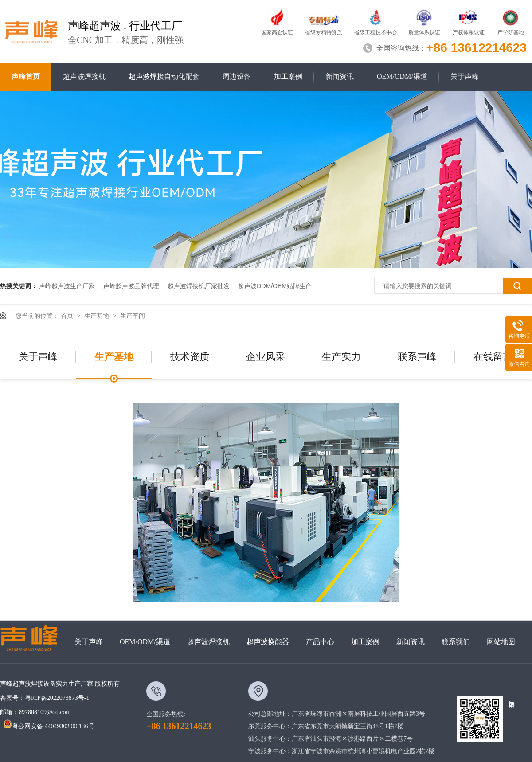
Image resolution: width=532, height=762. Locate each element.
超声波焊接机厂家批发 (199, 286)
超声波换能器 (268, 642)
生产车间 (133, 316)
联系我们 (456, 642)
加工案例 (288, 76)
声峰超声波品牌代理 (131, 286)
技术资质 (190, 357)
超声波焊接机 (84, 76)
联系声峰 (417, 357)
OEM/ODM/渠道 (402, 76)
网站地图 (501, 642)
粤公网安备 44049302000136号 (49, 726)
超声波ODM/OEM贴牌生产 (275, 286)
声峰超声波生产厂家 (67, 286)
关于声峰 (465, 76)
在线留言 (493, 357)
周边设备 (237, 76)
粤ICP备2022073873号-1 (57, 698)
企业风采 (266, 357)
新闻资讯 (340, 76)
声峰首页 (26, 76)
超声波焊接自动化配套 (164, 76)
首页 (68, 316)
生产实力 (341, 357)
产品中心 (320, 642)
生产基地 (98, 316)
